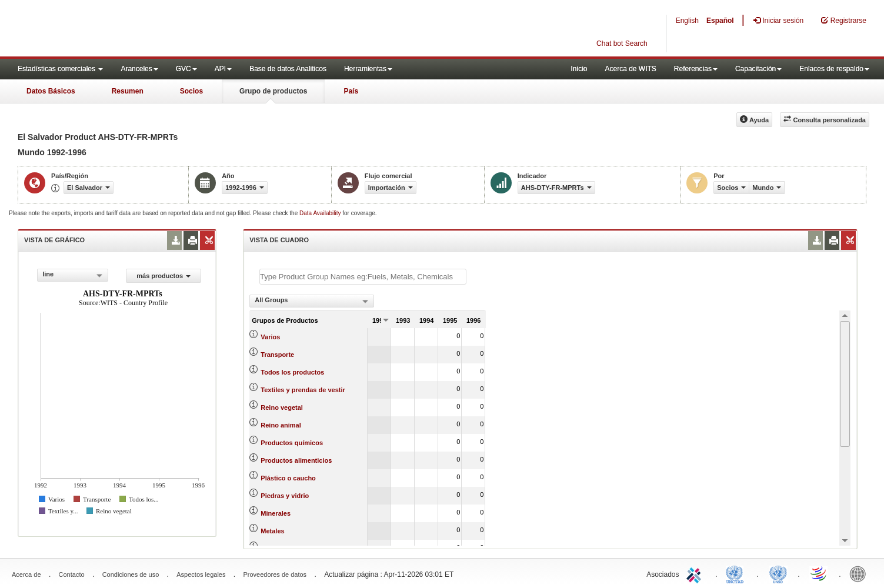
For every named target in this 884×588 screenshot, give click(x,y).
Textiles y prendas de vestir (303, 390)
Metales (272, 531)
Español (720, 21)
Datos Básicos (51, 91)
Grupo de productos (273, 91)
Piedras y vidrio (285, 496)
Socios (191, 91)
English (687, 21)
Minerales (276, 513)
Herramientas (368, 69)
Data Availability (321, 213)
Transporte (277, 355)
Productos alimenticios (296, 460)
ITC (696, 573)
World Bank (860, 573)
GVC (186, 69)
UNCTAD (737, 573)
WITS (118, 29)
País (351, 91)
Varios (270, 337)
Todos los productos (292, 372)
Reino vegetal (282, 407)
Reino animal (281, 425)
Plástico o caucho (288, 478)
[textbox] (363, 277)
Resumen (128, 91)
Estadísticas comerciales (60, 69)
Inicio (579, 69)
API (223, 69)
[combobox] (73, 275)
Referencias (696, 69)
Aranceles (139, 69)
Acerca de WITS (630, 69)
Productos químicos (292, 443)
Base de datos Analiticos (288, 69)
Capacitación (758, 69)
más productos (164, 276)
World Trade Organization (819, 573)
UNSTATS (778, 573)
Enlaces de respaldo (834, 69)
